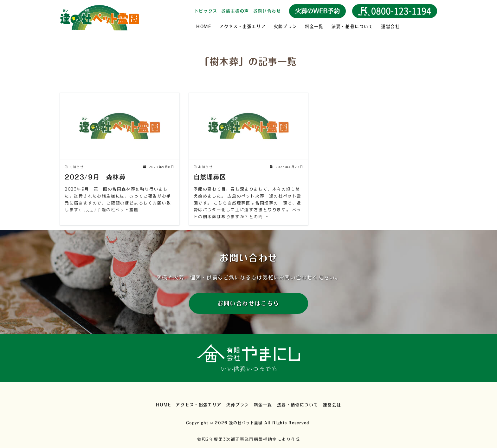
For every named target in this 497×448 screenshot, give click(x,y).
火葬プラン (285, 26)
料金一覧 (314, 26)
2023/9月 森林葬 (95, 177)
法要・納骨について (352, 26)
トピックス (206, 11)
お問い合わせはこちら (248, 303)
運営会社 (390, 26)
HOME (204, 26)
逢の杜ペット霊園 (246, 423)
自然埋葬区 (210, 177)
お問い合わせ (267, 11)
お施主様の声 (235, 11)
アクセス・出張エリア (242, 26)
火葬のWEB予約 (317, 11)
